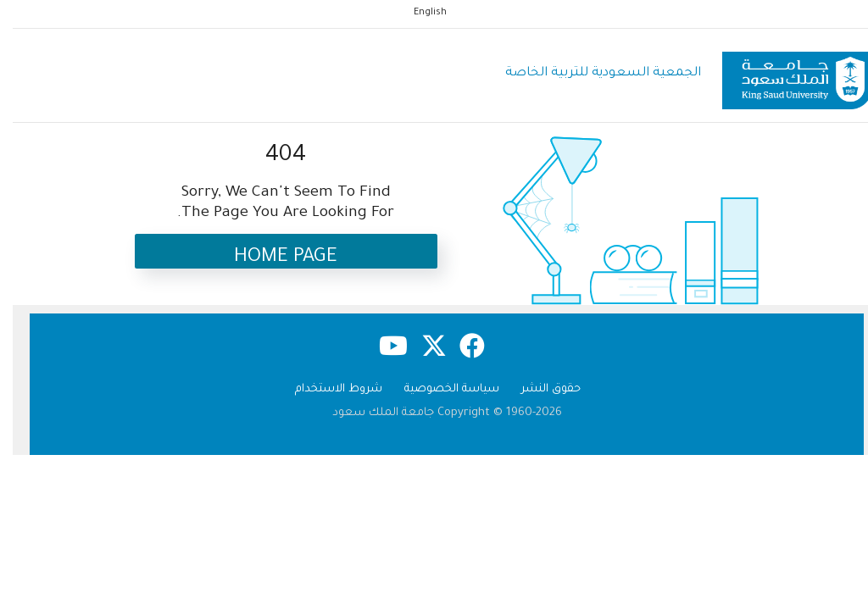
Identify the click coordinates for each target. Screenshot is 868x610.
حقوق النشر (538, 389)
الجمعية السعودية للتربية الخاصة (590, 73)
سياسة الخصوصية (439, 389)
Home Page (273, 258)
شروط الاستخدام (326, 389)
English (417, 13)
